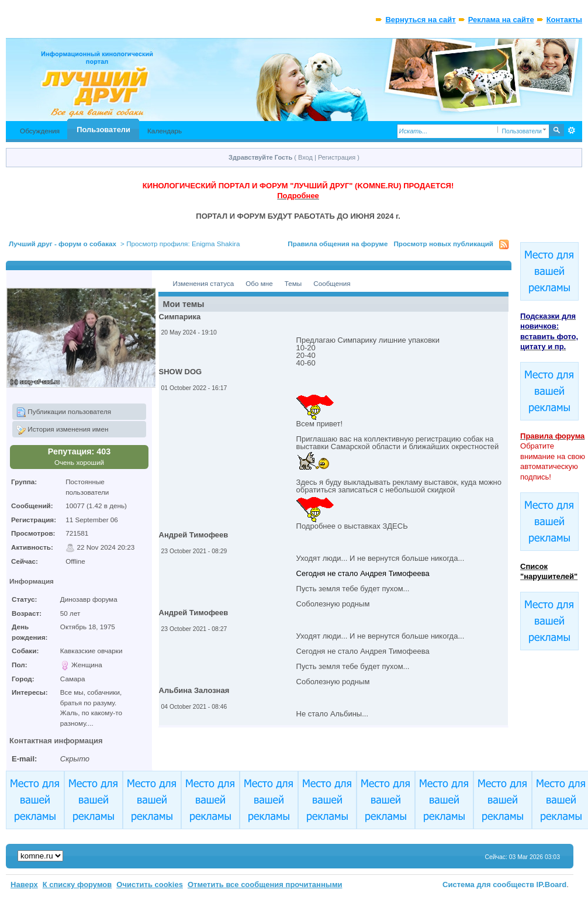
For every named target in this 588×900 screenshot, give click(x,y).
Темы (293, 283)
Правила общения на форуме (338, 244)
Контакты (564, 20)
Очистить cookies (150, 885)
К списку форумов (77, 885)
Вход (305, 157)
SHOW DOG (181, 372)
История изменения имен (62, 430)
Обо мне (259, 283)
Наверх (24, 885)
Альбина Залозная (194, 690)
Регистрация (337, 157)
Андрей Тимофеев (194, 535)
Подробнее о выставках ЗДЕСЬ (352, 526)
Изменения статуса (204, 283)
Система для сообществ (488, 885)
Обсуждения (40, 131)
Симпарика (180, 317)
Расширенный (572, 130)
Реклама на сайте (501, 20)
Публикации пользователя (64, 412)
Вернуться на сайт (420, 20)
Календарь (165, 131)
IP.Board (552, 885)
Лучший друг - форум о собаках (63, 244)
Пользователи (103, 130)
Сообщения (332, 283)
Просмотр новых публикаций (443, 244)
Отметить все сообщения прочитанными (265, 885)
